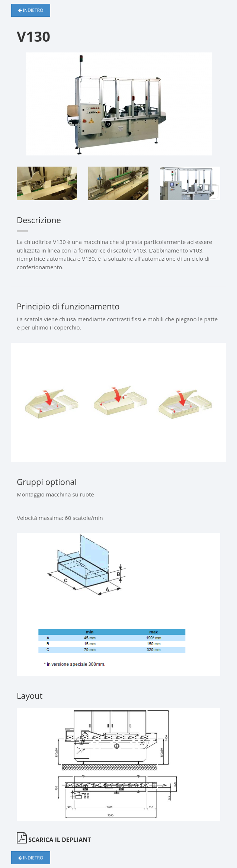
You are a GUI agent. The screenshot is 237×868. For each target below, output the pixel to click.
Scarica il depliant (54, 840)
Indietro (31, 10)
